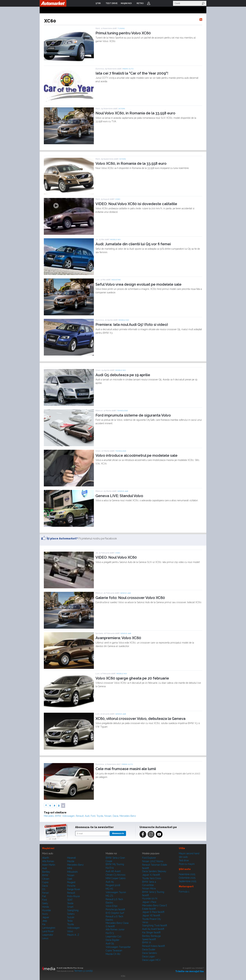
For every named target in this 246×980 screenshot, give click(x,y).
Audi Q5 (110, 943)
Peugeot (71, 882)
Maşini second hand (189, 853)
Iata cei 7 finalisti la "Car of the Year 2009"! (132, 73)
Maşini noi (48, 848)
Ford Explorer (149, 858)
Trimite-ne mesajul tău (190, 971)
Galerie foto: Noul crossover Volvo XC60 (130, 598)
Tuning (121, 28)
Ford (93, 816)
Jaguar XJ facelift (151, 875)
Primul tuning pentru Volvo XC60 (123, 33)
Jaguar (46, 917)
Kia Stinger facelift (151, 932)
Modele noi (115, 240)
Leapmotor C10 (113, 936)
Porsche (71, 886)
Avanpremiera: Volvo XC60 (118, 638)
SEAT (70, 900)
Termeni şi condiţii (83, 971)
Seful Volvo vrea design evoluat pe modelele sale (138, 284)
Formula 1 (184, 892)
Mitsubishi (72, 872)
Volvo (70, 931)
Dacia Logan (148, 956)
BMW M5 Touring (115, 864)
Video (118, 199)
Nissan (108, 816)
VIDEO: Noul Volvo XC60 (116, 557)
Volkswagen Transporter (118, 947)
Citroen (46, 879)
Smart (70, 907)
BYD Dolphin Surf (115, 913)
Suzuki (71, 917)
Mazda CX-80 (113, 954)
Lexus (45, 938)
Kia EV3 (110, 933)
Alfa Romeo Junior (115, 929)
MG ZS (109, 896)
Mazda (71, 861)
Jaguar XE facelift (151, 915)
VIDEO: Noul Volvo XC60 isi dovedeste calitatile (136, 204)
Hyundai (46, 910)
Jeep (45, 921)
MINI (70, 868)
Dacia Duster (149, 949)
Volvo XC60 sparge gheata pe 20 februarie (132, 678)
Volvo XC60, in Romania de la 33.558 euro (131, 163)
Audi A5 (110, 882)
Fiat (44, 896)
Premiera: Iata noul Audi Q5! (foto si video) (132, 324)
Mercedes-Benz (128, 816)
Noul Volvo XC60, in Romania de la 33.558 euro (135, 113)
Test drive (184, 860)
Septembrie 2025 (187, 881)
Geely (45, 903)
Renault (80, 816)
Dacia (115, 816)
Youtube (159, 834)
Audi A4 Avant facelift (153, 929)
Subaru (71, 914)
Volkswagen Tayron (116, 892)
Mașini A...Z (73, 935)
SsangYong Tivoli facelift (155, 925)
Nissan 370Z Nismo (153, 861)
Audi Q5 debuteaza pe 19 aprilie (123, 375)
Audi (87, 816)
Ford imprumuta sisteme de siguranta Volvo (133, 415)
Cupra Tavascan (114, 950)
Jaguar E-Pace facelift (153, 912)
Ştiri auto (183, 857)
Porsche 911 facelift (115, 909)
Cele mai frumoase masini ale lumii (126, 769)
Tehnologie (122, 411)
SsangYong (73, 910)
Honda (45, 907)
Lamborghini (49, 928)
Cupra (45, 882)
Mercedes (49, 816)
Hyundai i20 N (150, 898)
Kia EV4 (110, 868)
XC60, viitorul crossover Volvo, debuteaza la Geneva (140, 719)
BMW (58, 816)
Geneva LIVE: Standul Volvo (119, 496)
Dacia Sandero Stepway (154, 871)
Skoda (70, 903)
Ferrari (45, 893)
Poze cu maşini (187, 864)
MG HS (109, 889)
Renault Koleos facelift (153, 946)
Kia (44, 924)
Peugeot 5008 (113, 885)
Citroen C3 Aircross (115, 875)
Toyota (100, 816)
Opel (70, 879)
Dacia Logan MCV (151, 960)
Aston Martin (49, 865)
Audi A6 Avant (113, 871)
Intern (122, 109)
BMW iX (147, 942)
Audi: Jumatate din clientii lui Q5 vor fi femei (133, 244)
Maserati (71, 858)
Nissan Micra (149, 888)
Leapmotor (48, 935)
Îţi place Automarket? (62, 539)
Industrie (116, 280)
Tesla (70, 921)
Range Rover (74, 889)
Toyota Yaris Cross (152, 878)
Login (149, 3)
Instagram (151, 834)
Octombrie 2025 (187, 878)
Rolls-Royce (73, 896)
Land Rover (48, 931)
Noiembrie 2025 (187, 874)
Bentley (46, 872)
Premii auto (128, 69)
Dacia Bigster (112, 940)
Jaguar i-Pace (149, 902)
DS (44, 889)
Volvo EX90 (112, 906)
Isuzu (45, 914)
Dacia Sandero (149, 953)
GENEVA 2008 (123, 491)
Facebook (143, 834)
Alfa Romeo (48, 861)
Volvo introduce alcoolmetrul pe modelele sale (136, 455)
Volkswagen (68, 816)
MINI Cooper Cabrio (116, 878)
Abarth (46, 858)
